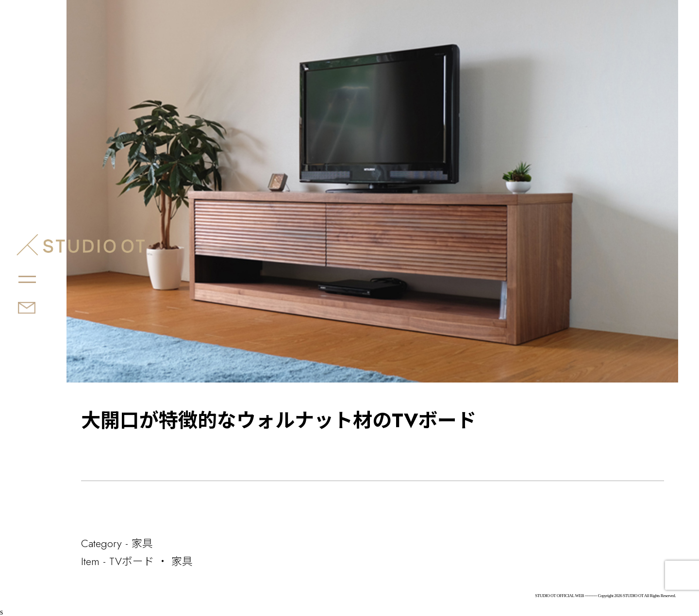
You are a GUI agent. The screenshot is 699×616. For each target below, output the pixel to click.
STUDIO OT (81, 245)
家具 (142, 543)
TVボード (132, 561)
